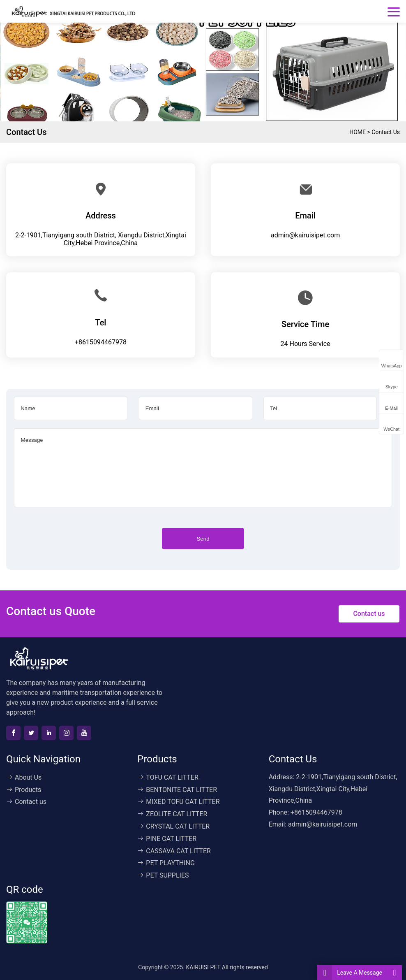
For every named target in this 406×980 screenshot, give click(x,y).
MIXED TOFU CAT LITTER (178, 802)
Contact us (386, 132)
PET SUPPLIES (163, 875)
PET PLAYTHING (166, 863)
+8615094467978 (101, 342)
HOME (358, 132)
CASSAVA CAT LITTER (174, 851)
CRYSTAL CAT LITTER (173, 826)
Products (24, 790)
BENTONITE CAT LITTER (177, 790)
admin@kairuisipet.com (305, 235)
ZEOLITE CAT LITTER (172, 814)
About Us (24, 777)
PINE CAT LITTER (167, 839)
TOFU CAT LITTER (168, 777)
